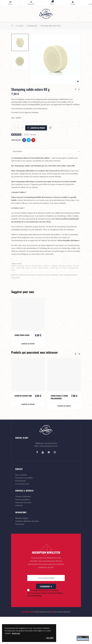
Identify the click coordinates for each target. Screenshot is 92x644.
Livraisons (20, 533)
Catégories (10, 2)
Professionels (21, 509)
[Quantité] (18, 128)
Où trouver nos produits (25, 506)
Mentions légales (22, 546)
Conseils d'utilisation (24, 524)
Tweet (29, 140)
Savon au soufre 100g (22, 425)
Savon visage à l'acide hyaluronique (60, 425)
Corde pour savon (22, 363)
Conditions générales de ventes (28, 549)
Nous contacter (22, 503)
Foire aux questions (23, 527)
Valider (50, 638)
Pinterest (33, 140)
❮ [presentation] (75, 382)
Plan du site (20, 552)
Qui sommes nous (23, 512)
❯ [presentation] (79, 382)
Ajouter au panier (36, 128)
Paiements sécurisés (24, 530)
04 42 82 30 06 (51, 471)
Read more (16, 633)
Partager (24, 140)
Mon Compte (73, 2)
